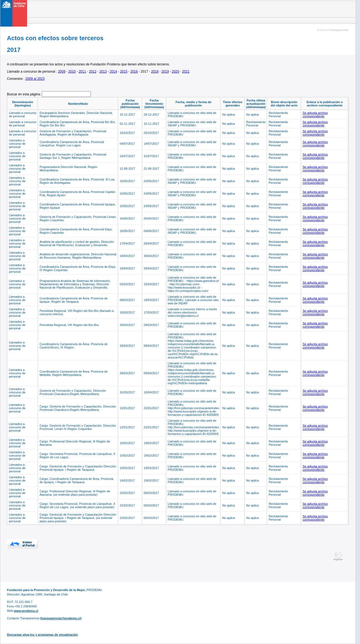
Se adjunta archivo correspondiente (315, 114)
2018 (155, 72)
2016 (134, 72)
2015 (124, 72)
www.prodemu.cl (26, 611)
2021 (186, 72)
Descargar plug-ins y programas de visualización (42, 635)
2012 (93, 72)
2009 (62, 72)
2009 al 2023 (35, 79)
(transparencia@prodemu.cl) (61, 618)
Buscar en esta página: (24, 94)
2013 (103, 72)
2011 (82, 72)
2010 (72, 72)
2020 (175, 72)
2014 (113, 72)
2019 (165, 72)
